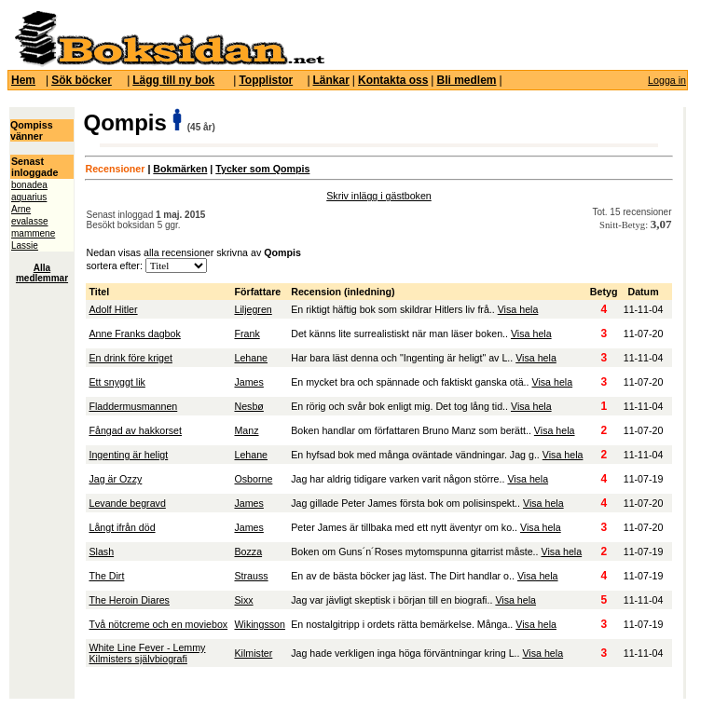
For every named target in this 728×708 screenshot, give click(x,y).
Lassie (25, 245)
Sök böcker (82, 80)
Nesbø (248, 406)
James (248, 382)
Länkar (331, 80)
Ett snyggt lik (117, 382)
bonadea (29, 185)
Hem (23, 80)
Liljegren (253, 309)
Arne (21, 209)
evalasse (29, 221)
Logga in (667, 80)
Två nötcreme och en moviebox (158, 624)
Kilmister (253, 653)
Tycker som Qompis (262, 169)
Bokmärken (180, 169)
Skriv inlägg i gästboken (379, 196)
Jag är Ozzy (115, 479)
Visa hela (518, 309)
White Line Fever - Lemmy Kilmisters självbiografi (147, 653)
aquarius (29, 197)
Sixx (243, 600)
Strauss (251, 576)
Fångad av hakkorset (135, 430)
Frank (247, 334)
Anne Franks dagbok (134, 334)
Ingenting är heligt (128, 455)
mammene (33, 233)
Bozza (248, 551)
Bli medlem (466, 80)
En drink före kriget (130, 358)
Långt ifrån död (122, 527)
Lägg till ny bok (173, 80)
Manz (246, 430)
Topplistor (266, 80)
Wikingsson (259, 624)
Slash (101, 551)
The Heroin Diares (129, 600)
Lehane (251, 358)
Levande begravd (127, 503)
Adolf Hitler (113, 309)
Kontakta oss (393, 80)
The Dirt (106, 576)
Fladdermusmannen (133, 406)
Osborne (253, 479)
